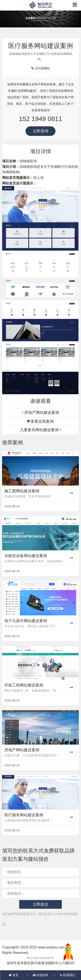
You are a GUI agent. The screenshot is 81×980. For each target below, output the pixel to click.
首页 (13, 975)
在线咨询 (41, 975)
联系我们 (67, 975)
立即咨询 (41, 131)
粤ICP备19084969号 (41, 958)
